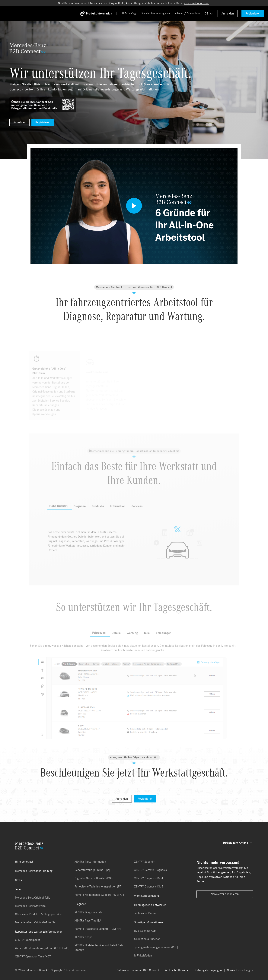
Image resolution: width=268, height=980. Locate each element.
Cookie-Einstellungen (240, 970)
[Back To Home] (46, 14)
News (18, 880)
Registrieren (253, 14)
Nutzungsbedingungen (208, 970)
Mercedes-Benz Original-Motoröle (35, 922)
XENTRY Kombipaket (27, 940)
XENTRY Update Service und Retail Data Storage (99, 948)
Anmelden (228, 14)
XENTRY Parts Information (90, 862)
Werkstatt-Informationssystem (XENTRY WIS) (42, 948)
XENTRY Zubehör (144, 862)
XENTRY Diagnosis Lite (88, 912)
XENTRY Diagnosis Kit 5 (149, 887)
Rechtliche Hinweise (177, 970)
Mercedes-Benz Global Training (34, 871)
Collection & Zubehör (147, 939)
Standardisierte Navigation (156, 14)
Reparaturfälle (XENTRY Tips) (92, 870)
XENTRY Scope (83, 937)
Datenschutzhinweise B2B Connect (138, 970)
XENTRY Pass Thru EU (88, 921)
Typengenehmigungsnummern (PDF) (156, 947)
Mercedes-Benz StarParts (30, 906)
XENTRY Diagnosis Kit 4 (149, 878)
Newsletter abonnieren (225, 894)
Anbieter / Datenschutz (187, 14)
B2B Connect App (145, 931)
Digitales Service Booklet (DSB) (94, 878)
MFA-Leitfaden (143, 956)
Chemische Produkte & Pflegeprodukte (38, 914)
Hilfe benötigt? (130, 14)
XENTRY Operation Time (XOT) (33, 956)
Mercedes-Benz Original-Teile (33, 898)
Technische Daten (145, 913)
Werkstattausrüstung (147, 896)
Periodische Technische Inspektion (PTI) (99, 887)
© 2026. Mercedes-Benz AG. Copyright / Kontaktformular (50, 970)
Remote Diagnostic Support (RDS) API (98, 929)
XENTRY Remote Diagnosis (150, 870)
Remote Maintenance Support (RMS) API (99, 895)
